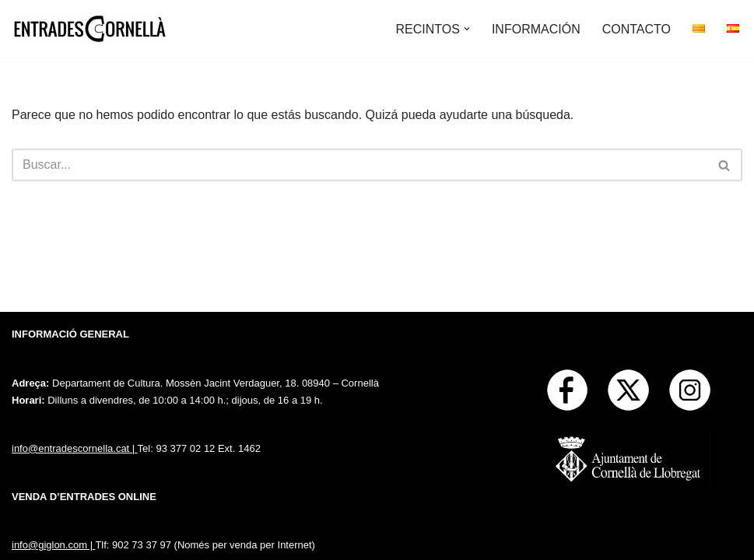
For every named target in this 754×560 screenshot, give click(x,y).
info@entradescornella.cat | (75, 448)
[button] (467, 29)
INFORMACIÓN (536, 29)
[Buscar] (359, 165)
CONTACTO (637, 29)
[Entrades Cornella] (89, 29)
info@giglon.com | (53, 545)
